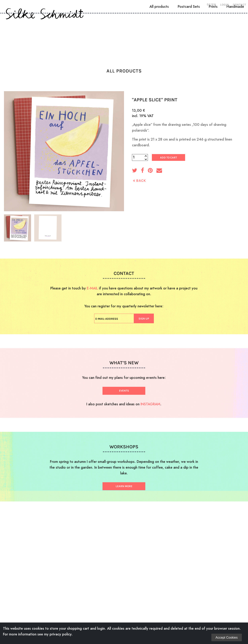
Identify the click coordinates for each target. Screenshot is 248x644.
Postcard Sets (189, 49)
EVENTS (124, 391)
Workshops (158, 35)
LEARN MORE (124, 486)
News (184, 35)
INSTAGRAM (150, 404)
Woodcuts (64, 35)
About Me (35, 35)
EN (214, 4)
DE (209, 4)
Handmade (235, 49)
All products (159, 49)
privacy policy (61, 634)
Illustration (124, 35)
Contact (239, 5)
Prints (213, 49)
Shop (203, 35)
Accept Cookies (227, 638)
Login (225, 5)
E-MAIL (92, 288)
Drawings (93, 35)
